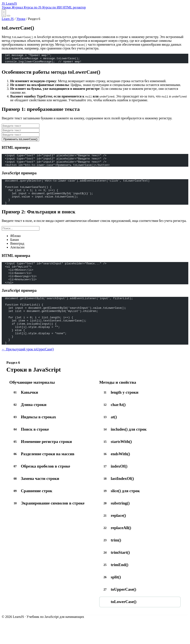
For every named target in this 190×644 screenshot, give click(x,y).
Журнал (18, 7)
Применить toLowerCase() (20, 141)
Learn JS (8, 19)
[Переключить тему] (4, 13)
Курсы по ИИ (53, 7)
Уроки (7, 7)
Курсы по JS (33, 7)
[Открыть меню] (9, 16)
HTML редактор (74, 7)
